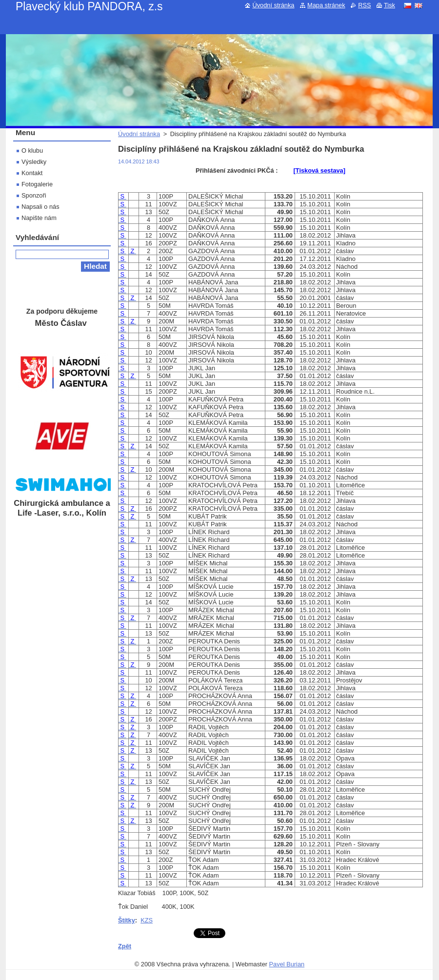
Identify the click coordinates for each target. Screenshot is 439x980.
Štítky (127, 920)
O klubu (32, 150)
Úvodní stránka (139, 134)
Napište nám (39, 218)
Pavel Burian (287, 964)
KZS (147, 920)
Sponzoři (34, 195)
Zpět (125, 946)
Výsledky (34, 162)
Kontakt (32, 173)
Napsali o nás (40, 207)
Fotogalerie (37, 184)
